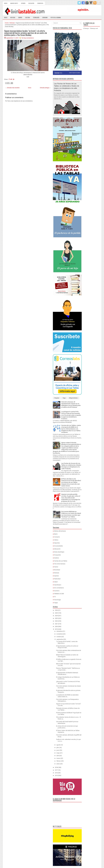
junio (58, 750)
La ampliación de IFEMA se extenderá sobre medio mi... (67, 696)
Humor (56, 567)
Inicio (6, 3)
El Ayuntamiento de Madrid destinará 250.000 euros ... (67, 674)
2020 (56, 626)
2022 (56, 621)
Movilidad (57, 570)
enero (58, 764)
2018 (56, 767)
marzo (58, 758)
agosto (59, 745)
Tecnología (36, 17)
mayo (58, 753)
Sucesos (57, 591)
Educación (31, 3)
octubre (59, 637)
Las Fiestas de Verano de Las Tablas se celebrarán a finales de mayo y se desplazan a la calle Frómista (71, 466)
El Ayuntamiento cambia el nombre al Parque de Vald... (67, 647)
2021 (56, 624)
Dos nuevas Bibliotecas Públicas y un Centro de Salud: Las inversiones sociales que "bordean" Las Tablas (71, 514)
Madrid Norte (14, 3)
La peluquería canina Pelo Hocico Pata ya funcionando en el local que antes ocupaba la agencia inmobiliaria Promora (71, 415)
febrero (59, 761)
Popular (57, 398)
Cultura (28, 17)
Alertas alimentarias (60, 531)
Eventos (56, 558)
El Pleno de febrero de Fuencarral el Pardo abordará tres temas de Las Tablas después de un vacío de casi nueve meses (71, 482)
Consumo (45, 17)
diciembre (59, 631)
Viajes (56, 603)
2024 (56, 616)
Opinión (23, 3)
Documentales (58, 546)
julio (58, 748)
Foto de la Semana (60, 564)
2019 (56, 629)
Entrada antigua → (45, 88)
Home (7, 23)
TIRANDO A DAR (59, 594)
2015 (56, 775)
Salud (56, 582)
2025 (56, 613)
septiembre (60, 639)
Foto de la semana (56, 17)
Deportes (57, 543)
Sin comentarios (59, 588)
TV (55, 597)
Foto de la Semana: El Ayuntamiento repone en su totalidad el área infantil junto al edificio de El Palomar (71, 405)
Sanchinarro (58, 585)
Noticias (13, 17)
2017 (56, 770)
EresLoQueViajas (59, 552)
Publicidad (57, 579)
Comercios (40, 3)
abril (58, 756)
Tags (64, 398)
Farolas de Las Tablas (61, 561)
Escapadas (57, 555)
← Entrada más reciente (12, 88)
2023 (56, 618)
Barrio (20, 17)
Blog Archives (73, 398)
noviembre (60, 634)
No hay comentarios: (28, 38)
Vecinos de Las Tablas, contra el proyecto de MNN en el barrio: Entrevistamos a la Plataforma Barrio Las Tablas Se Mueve (71, 429)
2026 (56, 610)
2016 (56, 773)
